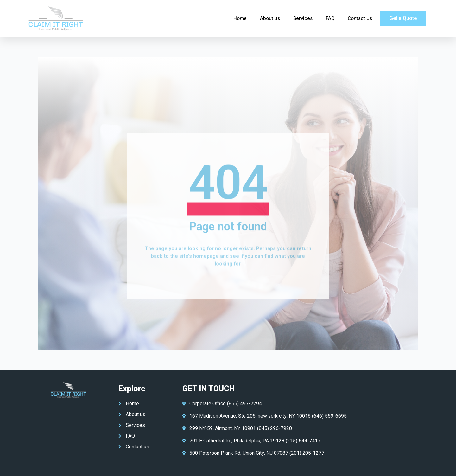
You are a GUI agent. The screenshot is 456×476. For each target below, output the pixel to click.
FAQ (330, 18)
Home (240, 18)
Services (303, 18)
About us (270, 18)
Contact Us (360, 18)
